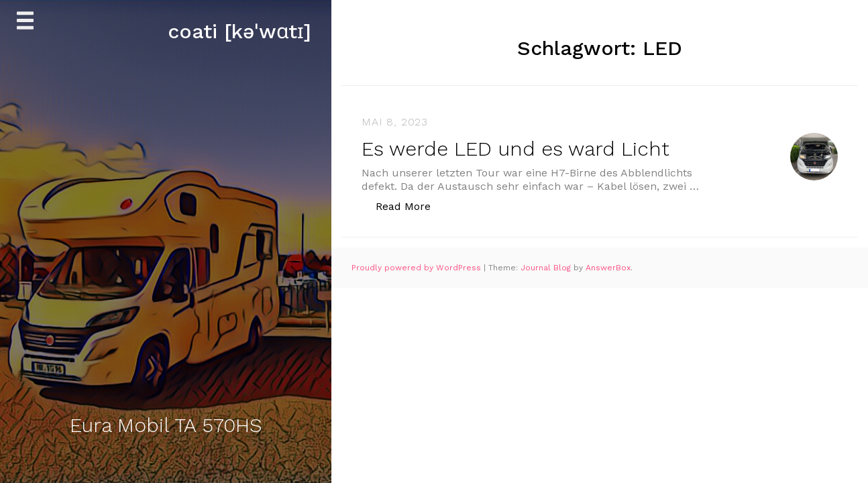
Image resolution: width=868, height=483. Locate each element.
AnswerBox (608, 268)
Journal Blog (547, 268)
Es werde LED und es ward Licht (516, 149)
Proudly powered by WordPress (418, 268)
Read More (410, 206)
